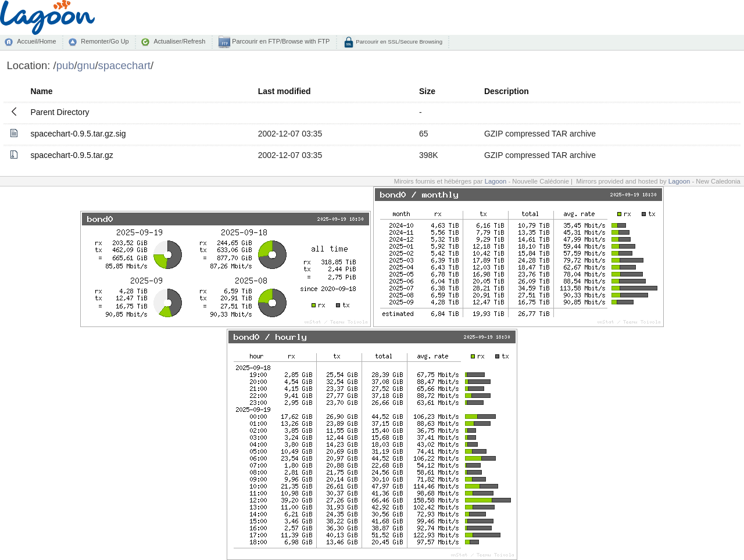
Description (507, 91)
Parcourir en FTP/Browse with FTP (280, 41)
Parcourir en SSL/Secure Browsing (398, 42)
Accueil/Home (36, 41)
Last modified (285, 91)
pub (65, 65)
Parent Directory (60, 112)
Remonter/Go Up (105, 41)
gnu (86, 65)
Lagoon (496, 181)
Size (427, 91)
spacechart (124, 65)
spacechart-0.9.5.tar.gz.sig (78, 134)
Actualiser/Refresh (179, 41)
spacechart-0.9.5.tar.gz (71, 155)
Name (41, 91)
